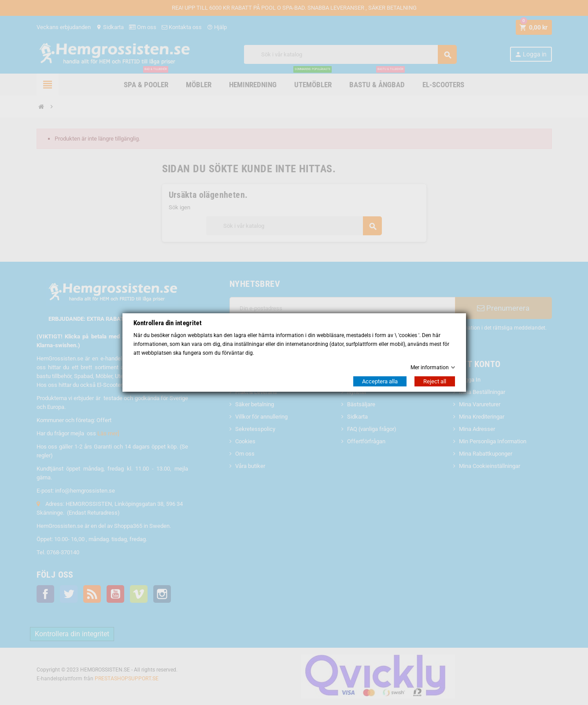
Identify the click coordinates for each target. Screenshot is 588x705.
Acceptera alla (380, 381)
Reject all (435, 381)
